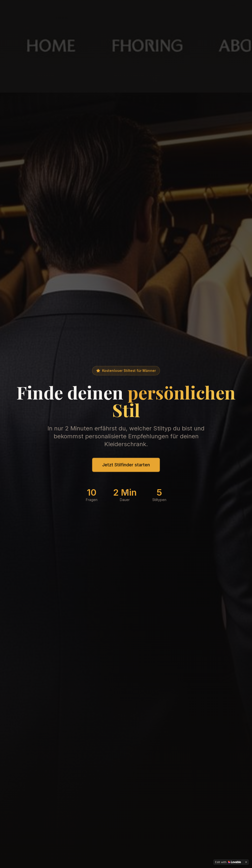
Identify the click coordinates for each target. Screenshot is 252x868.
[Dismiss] (246, 862)
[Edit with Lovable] (228, 862)
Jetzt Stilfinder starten (126, 465)
